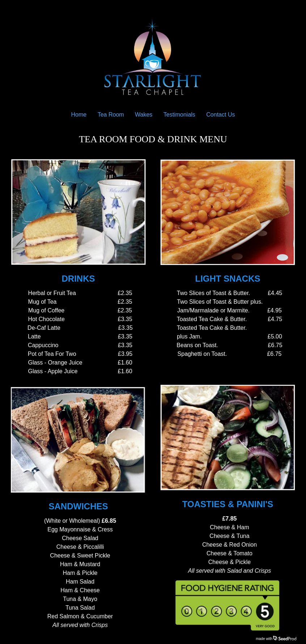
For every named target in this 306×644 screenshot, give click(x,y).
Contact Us (220, 115)
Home (79, 115)
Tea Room (111, 115)
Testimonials (179, 115)
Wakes (144, 115)
